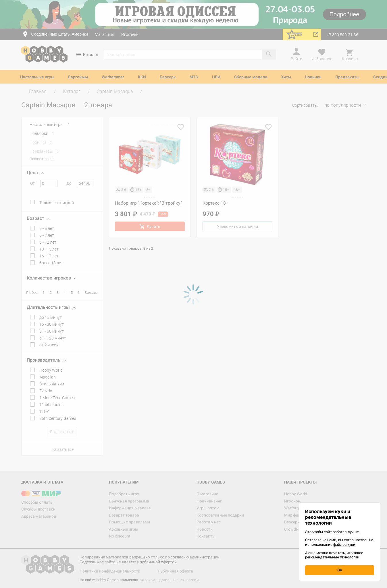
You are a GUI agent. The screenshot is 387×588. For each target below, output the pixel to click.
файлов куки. (345, 545)
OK (340, 570)
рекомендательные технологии (332, 557)
